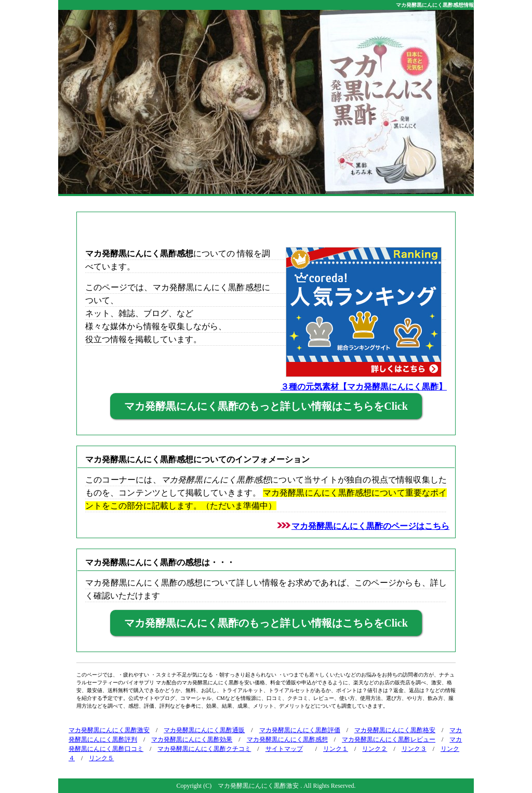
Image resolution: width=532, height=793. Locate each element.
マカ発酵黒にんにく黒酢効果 (192, 739)
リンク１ (336, 749)
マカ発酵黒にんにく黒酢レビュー (389, 739)
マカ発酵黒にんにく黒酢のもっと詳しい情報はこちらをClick (266, 406)
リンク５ (101, 758)
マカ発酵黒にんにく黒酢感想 (287, 739)
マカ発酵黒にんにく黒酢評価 (300, 730)
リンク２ (375, 749)
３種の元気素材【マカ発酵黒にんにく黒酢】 (364, 387)
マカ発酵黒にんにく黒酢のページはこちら (370, 526)
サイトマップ (284, 749)
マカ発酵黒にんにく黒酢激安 (109, 730)
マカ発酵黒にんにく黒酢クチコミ (204, 749)
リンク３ (414, 749)
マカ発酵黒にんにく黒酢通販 (204, 730)
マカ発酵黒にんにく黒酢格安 (395, 730)
